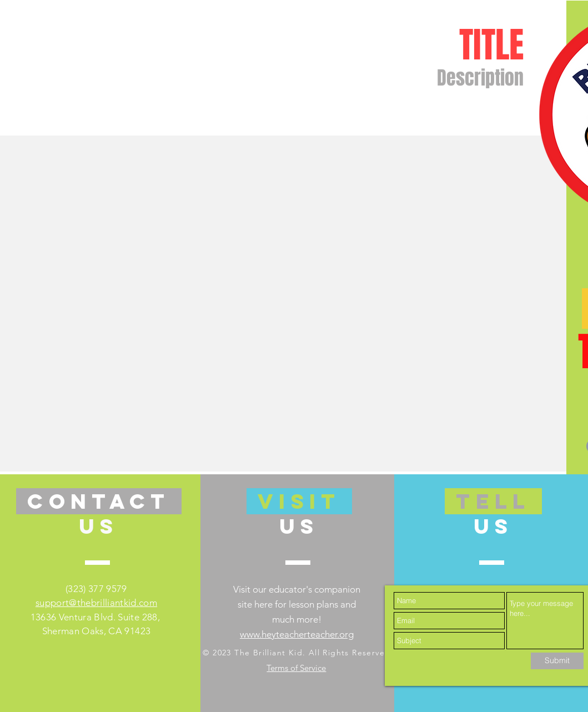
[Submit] (557, 661)
